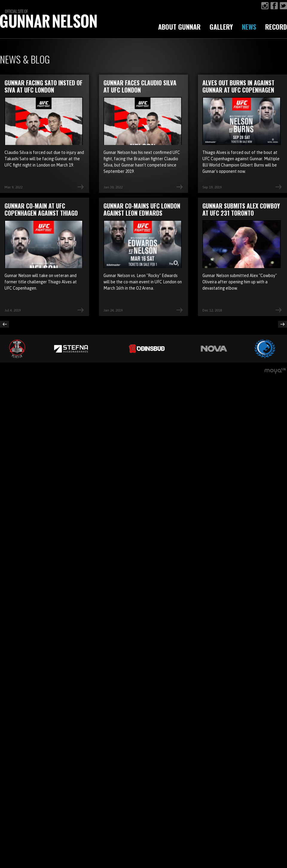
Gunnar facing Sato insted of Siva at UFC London (43, 86)
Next (283, 324)
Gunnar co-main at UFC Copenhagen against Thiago (41, 209)
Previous (4, 324)
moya (276, 372)
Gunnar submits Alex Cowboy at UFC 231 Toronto (241, 209)
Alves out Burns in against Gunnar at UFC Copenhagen (238, 86)
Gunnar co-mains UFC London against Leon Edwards (142, 209)
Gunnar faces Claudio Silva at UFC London (140, 86)
